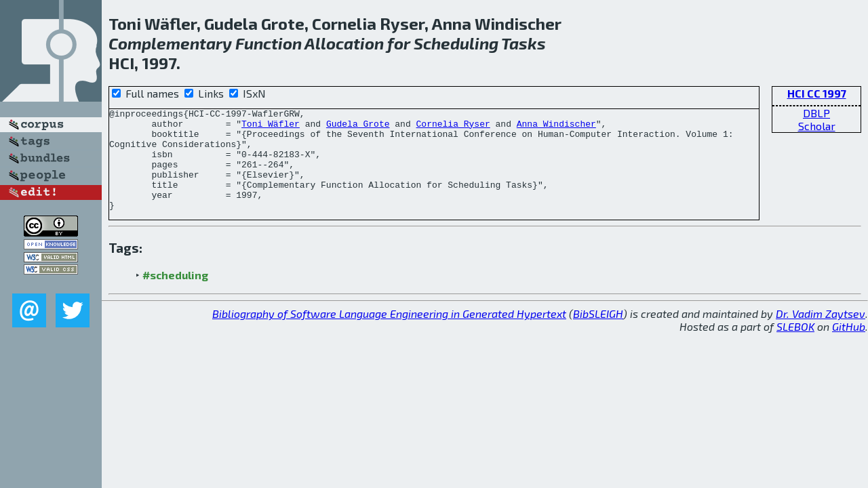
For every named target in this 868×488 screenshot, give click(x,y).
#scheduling (175, 295)
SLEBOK (795, 347)
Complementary (170, 43)
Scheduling (456, 43)
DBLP (816, 113)
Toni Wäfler (271, 127)
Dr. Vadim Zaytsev (821, 334)
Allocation (344, 43)
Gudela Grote (358, 127)
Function (269, 43)
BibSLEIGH (598, 334)
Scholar (817, 126)
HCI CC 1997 (817, 93)
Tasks (524, 43)
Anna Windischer (556, 127)
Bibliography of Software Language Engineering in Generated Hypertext (389, 334)
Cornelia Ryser (453, 127)
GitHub (849, 347)
